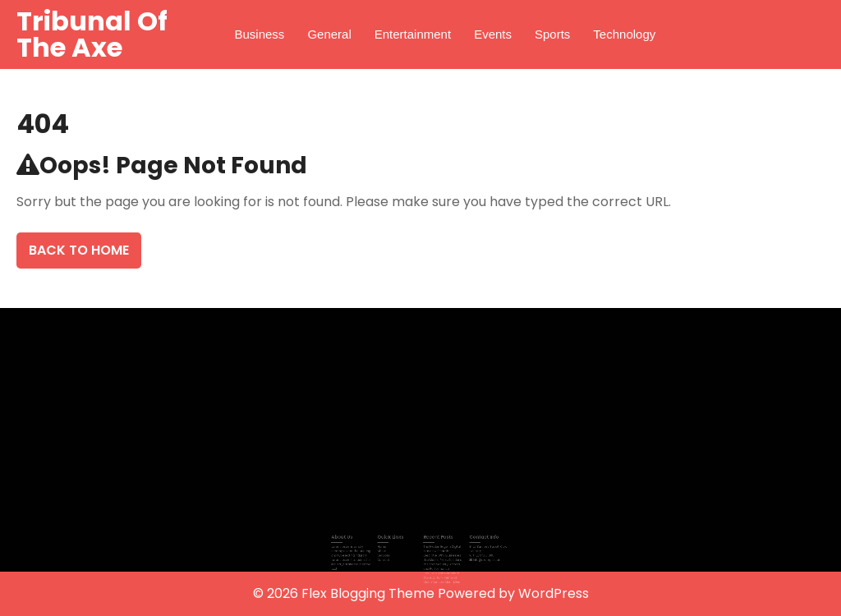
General (329, 34)
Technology (624, 34)
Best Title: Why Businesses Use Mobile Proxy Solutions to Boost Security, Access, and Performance (440, 560)
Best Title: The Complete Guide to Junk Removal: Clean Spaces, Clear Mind (439, 573)
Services (388, 554)
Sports (552, 34)
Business (260, 34)
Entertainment (413, 34)
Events (493, 34)
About (387, 550)
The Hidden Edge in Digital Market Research (439, 548)
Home (386, 547)
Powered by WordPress (513, 593)
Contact (388, 558)
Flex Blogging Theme (370, 593)
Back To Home (79, 250)
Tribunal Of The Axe (92, 34)
